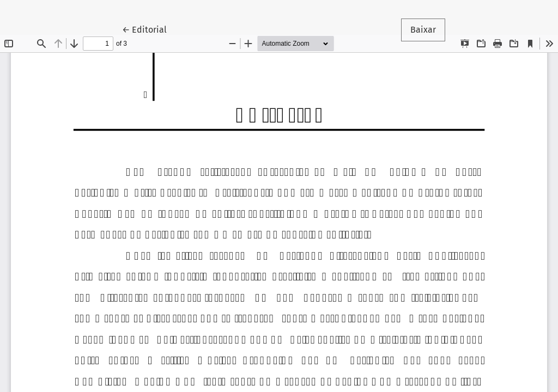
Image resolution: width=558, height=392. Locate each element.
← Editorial (149, 29)
